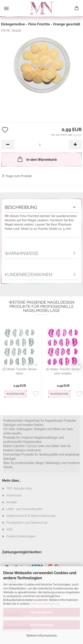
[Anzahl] (41, 145)
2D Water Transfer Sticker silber (20, 371)
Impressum (14, 495)
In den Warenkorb (37, 159)
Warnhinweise (22, 253)
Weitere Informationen (41, 636)
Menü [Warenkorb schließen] (6, 8)
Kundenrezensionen (28, 275)
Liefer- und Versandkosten (24, 509)
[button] (8, 145)
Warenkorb (15, 394)
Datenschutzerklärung (45, 604)
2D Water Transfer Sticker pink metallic (63, 371)
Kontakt (11, 502)
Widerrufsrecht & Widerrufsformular (31, 516)
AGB (9, 529)
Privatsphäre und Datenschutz (27, 523)
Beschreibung (21, 207)
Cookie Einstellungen (21, 536)
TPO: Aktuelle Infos (19, 489)
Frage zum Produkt (19, 176)
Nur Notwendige (42, 625)
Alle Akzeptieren (41, 612)
